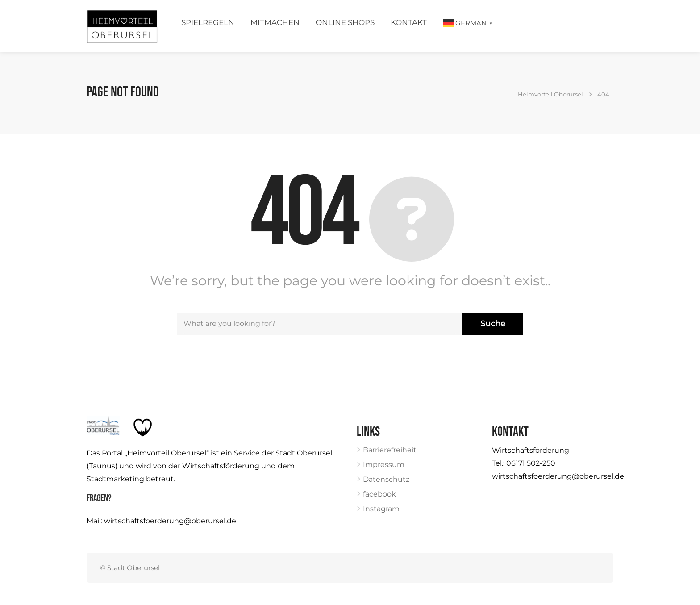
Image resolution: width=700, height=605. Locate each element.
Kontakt (409, 22)
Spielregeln (208, 22)
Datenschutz (386, 479)
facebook (379, 494)
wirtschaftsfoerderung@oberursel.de (170, 521)
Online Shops (345, 22)
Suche (493, 324)
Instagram (381, 509)
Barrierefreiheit (390, 450)
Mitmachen (275, 22)
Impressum (384, 465)
